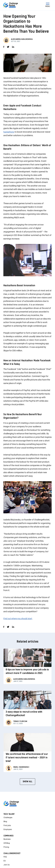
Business (7, 839)
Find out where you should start (18, 619)
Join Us (7, 865)
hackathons (9, 132)
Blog (5, 821)
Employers (8, 829)
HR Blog (7, 843)
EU (5, 861)
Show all (27, 782)
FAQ (5, 857)
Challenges (8, 818)
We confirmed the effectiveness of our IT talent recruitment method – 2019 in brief (27, 758)
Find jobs (7, 825)
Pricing (6, 847)
